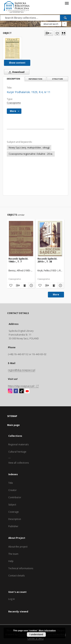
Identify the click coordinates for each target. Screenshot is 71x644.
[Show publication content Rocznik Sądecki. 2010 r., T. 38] (54, 285)
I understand (36, 634)
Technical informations (21, 568)
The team (13, 554)
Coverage (14, 512)
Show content (17, 63)
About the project (18, 547)
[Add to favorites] (57, 33)
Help (11, 561)
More (56, 295)
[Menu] (67, 3)
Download (16, 72)
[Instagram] (10, 391)
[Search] (66, 18)
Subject (12, 505)
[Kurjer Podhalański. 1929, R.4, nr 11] (12, 48)
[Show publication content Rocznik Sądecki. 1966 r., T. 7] (24, 285)
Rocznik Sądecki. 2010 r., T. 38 (48, 260)
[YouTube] (27, 391)
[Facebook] (16, 391)
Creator (13, 490)
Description (15, 519)
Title (11, 483)
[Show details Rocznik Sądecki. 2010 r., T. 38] (60, 285)
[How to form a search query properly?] (64, 24)
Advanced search (51, 24)
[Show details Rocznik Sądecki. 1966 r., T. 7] (31, 285)
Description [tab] (13, 79)
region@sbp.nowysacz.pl (22, 370)
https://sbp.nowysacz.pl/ (23, 386)
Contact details (17, 576)
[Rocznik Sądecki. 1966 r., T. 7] (21, 239)
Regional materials (18, 444)
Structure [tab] (57, 79)
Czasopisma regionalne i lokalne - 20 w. (31, 154)
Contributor (15, 497)
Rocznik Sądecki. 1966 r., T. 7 (19, 260)
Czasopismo (14, 103)
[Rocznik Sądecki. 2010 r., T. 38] (50, 239)
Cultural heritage (17, 452)
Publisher (13, 526)
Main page (14, 425)
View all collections (19, 463)
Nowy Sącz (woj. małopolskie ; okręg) (29, 148)
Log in (12, 599)
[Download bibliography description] (17, 285)
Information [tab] (35, 79)
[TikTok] (21, 391)
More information (47, 630)
